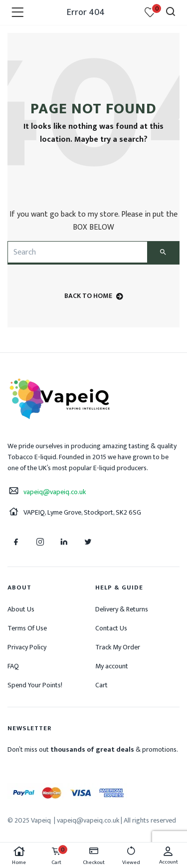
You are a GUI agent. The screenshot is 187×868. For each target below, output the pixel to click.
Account (168, 856)
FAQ (13, 666)
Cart (101, 685)
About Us (21, 609)
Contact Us (111, 628)
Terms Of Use (27, 628)
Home (19, 856)
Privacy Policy (27, 647)
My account (112, 666)
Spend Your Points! (35, 685)
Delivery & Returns (122, 609)
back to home (94, 296)
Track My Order (118, 647)
